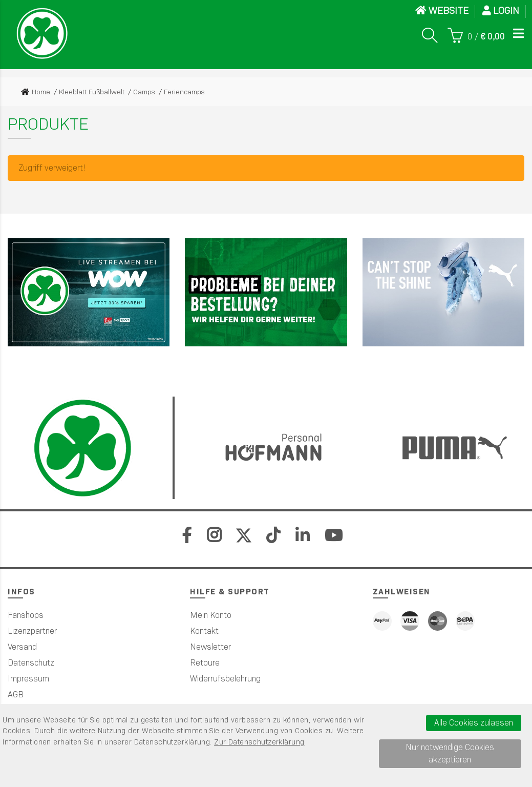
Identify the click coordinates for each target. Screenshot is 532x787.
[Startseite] (42, 33)
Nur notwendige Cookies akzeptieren (450, 753)
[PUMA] (443, 292)
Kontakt (204, 631)
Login (501, 11)
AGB (16, 695)
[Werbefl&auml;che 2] (266, 292)
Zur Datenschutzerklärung (259, 742)
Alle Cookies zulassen (474, 723)
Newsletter (210, 647)
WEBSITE (442, 11)
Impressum (28, 679)
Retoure (205, 663)
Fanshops (26, 615)
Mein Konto (211, 615)
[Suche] (430, 35)
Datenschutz (31, 663)
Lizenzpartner (32, 631)
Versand (22, 647)
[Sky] (89, 292)
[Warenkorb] (476, 35)
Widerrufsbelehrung (225, 679)
